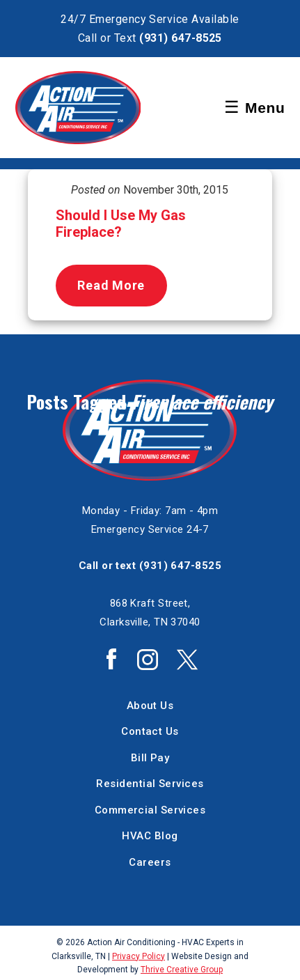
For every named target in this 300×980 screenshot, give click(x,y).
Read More (111, 285)
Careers (150, 862)
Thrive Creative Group (182, 970)
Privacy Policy (139, 956)
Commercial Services (150, 810)
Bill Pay (150, 758)
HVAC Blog (150, 836)
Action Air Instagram (148, 660)
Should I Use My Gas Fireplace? (121, 224)
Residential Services (150, 784)
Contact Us (150, 731)
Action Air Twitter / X (187, 660)
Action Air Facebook (111, 659)
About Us (150, 706)
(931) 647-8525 (181, 38)
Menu (254, 107)
